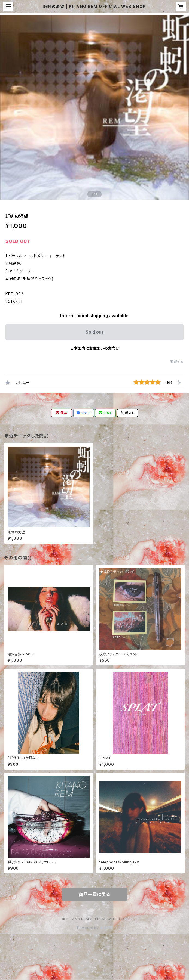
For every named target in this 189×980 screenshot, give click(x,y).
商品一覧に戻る (94, 894)
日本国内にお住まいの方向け (94, 348)
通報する (177, 362)
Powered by (94, 928)
